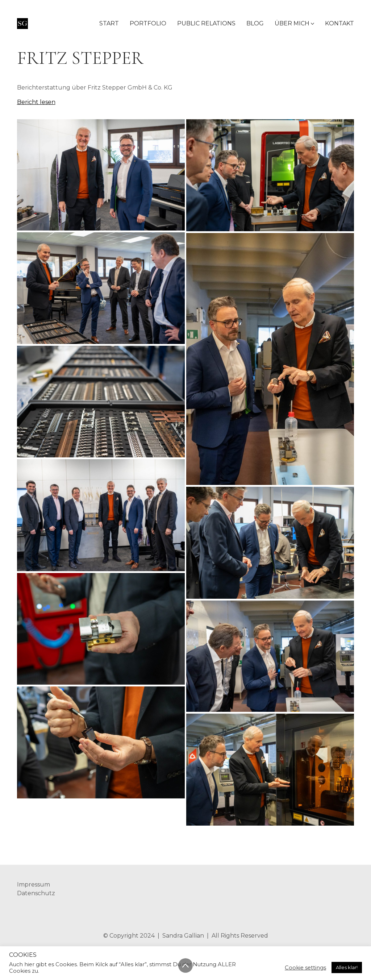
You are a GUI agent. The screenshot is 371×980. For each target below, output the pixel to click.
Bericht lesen (36, 102)
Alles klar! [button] (347, 967)
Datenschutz (36, 893)
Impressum (34, 885)
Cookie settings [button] (305, 968)
